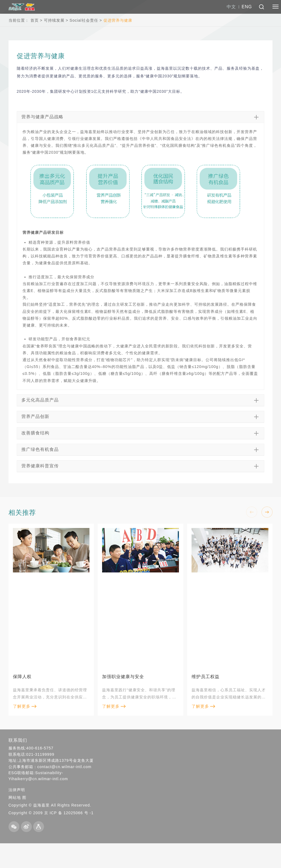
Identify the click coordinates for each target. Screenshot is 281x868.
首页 (35, 20)
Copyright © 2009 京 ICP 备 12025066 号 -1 (51, 813)
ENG (247, 7)
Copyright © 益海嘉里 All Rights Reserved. (50, 805)
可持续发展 (54, 20)
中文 (231, 7)
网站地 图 (17, 797)
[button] (267, 512)
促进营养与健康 (118, 20)
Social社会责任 (84, 20)
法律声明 (17, 790)
